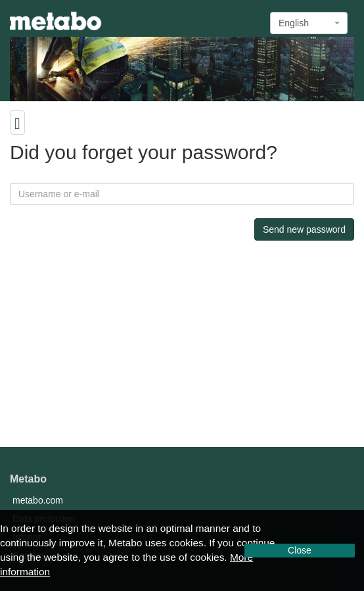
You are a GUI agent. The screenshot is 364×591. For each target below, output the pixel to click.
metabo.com (38, 500)
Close (300, 550)
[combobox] (309, 23)
